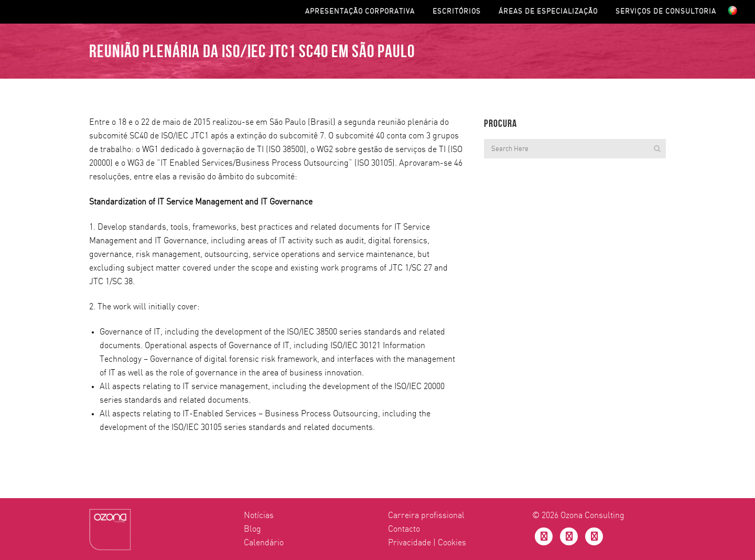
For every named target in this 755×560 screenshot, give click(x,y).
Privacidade (409, 543)
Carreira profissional (426, 515)
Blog (252, 529)
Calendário (264, 543)
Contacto (404, 529)
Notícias (259, 515)
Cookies (452, 543)
